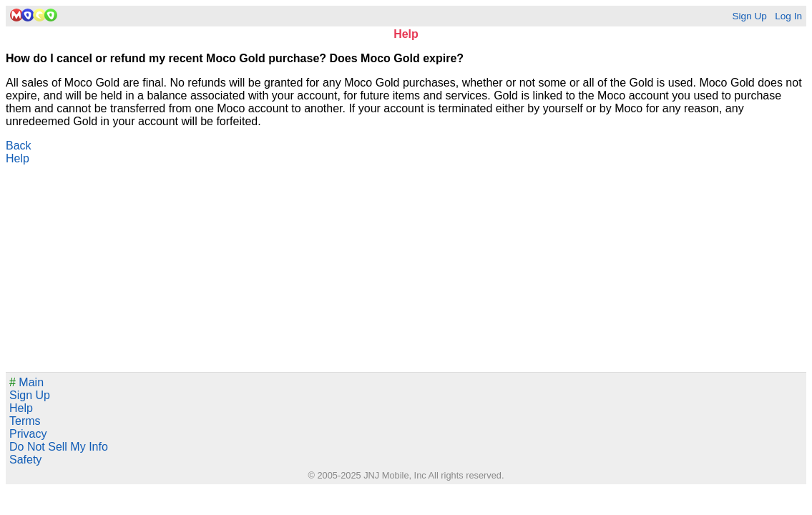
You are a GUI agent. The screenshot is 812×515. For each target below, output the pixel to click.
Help (18, 158)
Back (19, 146)
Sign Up (749, 16)
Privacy (28, 434)
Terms (25, 421)
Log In (788, 16)
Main (26, 382)
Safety (25, 460)
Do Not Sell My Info (59, 447)
